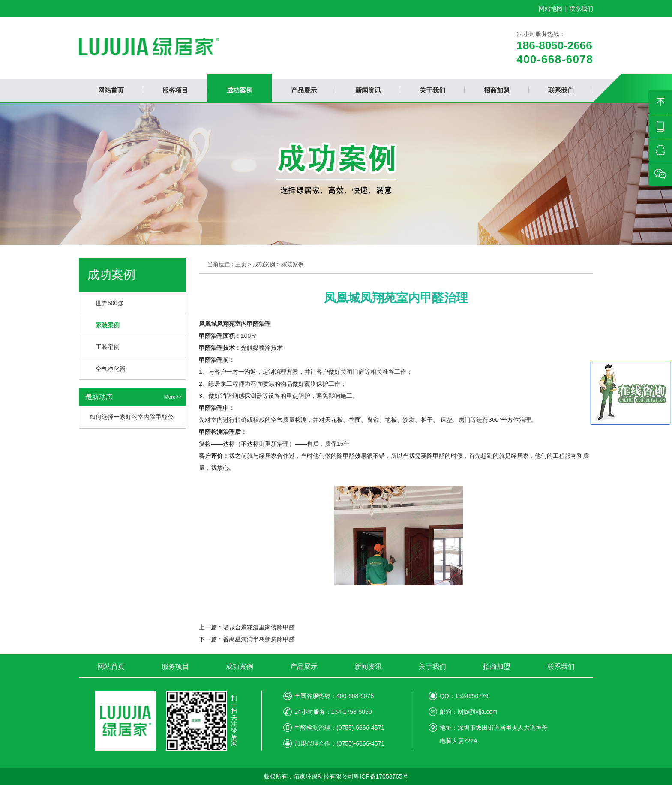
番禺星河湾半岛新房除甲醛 (259, 639)
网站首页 (111, 666)
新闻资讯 (368, 666)
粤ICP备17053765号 (381, 776)
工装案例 (108, 347)
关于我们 (432, 666)
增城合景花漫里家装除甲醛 (259, 627)
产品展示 (304, 666)
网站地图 (551, 9)
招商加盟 (497, 666)
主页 (241, 264)
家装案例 (108, 325)
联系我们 (581, 9)
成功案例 (264, 264)
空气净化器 (111, 369)
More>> (173, 397)
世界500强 (109, 303)
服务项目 (175, 666)
